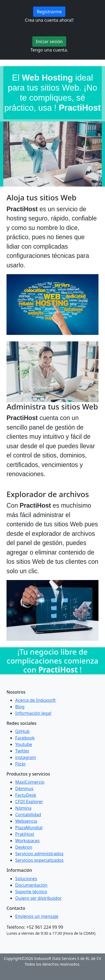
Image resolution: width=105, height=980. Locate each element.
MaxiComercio (30, 782)
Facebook (25, 738)
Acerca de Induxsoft (35, 700)
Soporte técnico (31, 892)
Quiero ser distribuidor (38, 898)
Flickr (20, 764)
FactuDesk (26, 795)
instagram (26, 757)
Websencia (26, 821)
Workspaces (27, 841)
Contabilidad (28, 815)
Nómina (23, 808)
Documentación (31, 885)
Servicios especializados (39, 860)
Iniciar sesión (49, 41)
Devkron (24, 847)
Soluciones (26, 879)
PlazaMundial (29, 828)
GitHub (22, 731)
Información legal (33, 713)
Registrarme (49, 12)
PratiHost (25, 834)
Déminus (24, 789)
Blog (20, 707)
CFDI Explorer (29, 802)
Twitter (22, 751)
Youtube (24, 744)
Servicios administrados (39, 854)
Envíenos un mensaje (37, 916)
